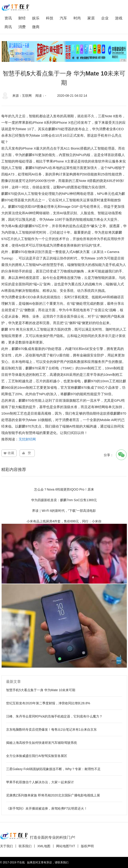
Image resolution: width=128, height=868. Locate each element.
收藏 (11, 453)
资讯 (8, 18)
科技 (50, 18)
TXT (72, 846)
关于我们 (6, 846)
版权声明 (87, 846)
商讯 (8, 27)
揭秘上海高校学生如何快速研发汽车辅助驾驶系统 (42, 743)
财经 (22, 18)
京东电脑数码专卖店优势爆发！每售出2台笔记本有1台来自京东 (52, 729)
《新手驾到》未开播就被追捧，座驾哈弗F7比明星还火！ (47, 808)
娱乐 (36, 18)
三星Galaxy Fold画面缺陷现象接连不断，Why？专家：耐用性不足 (54, 769)
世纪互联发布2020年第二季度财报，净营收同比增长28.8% (48, 703)
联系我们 (25, 846)
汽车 (64, 18)
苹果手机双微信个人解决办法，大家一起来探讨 (40, 782)
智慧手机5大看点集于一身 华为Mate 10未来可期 (41, 690)
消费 (22, 27)
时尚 (77, 18)
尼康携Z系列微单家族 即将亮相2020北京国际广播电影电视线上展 (53, 795)
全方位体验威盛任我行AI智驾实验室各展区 (37, 756)
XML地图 (44, 846)
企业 (105, 18)
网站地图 (63, 846)
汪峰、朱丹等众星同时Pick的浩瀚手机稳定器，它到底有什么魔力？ (54, 716)
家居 (91, 18)
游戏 (119, 18)
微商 (36, 27)
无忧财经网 (27, 439)
